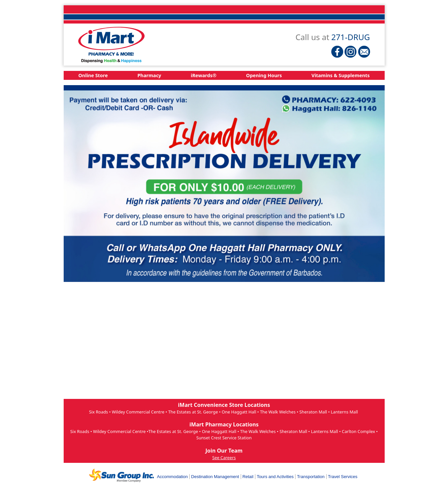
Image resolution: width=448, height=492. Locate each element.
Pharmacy (149, 75)
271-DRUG (351, 37)
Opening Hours (264, 75)
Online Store (93, 75)
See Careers (224, 458)
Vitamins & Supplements (341, 75)
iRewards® (203, 75)
